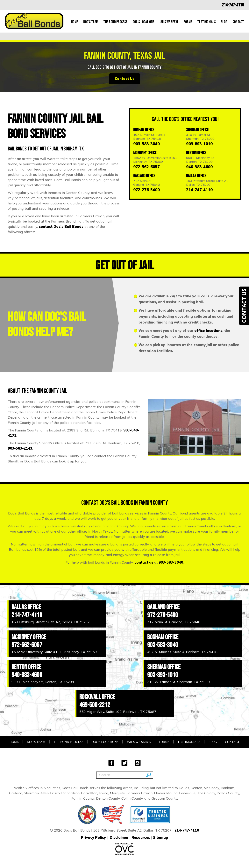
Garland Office (144, 176)
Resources (141, 838)
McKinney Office (145, 153)
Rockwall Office (97, 697)
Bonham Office (144, 130)
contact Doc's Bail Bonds (61, 227)
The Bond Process (115, 22)
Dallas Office (196, 176)
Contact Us (125, 79)
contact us (144, 562)
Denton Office (196, 153)
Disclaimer (119, 838)
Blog (224, 22)
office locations (208, 331)
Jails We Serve (169, 22)
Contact (238, 22)
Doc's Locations (143, 22)
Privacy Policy (93, 838)
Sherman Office (197, 130)
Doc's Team (91, 22)
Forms (188, 22)
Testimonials (206, 22)
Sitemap (161, 838)
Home (75, 22)
